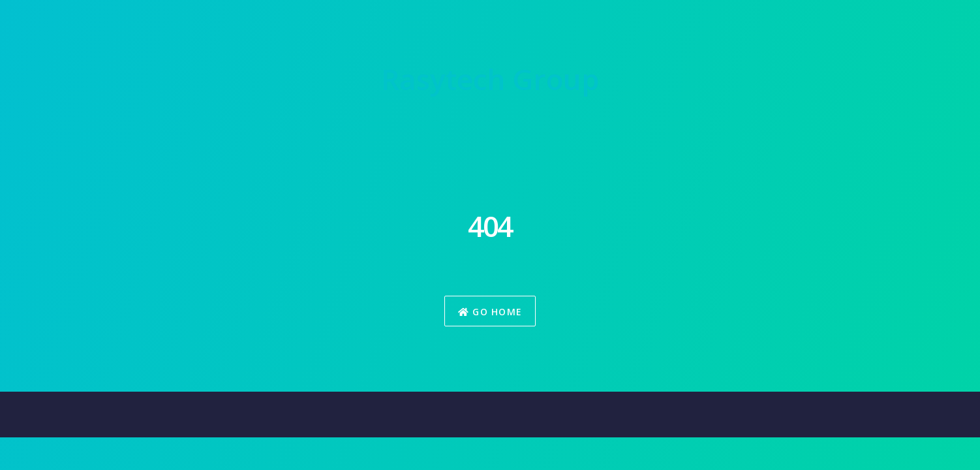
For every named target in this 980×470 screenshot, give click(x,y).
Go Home (490, 312)
